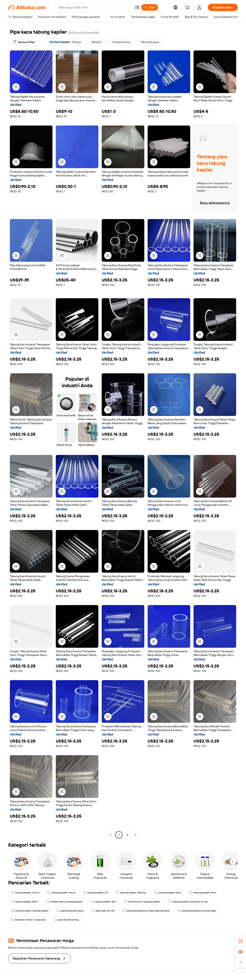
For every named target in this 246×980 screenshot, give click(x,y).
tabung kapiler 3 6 (96, 893)
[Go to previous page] (111, 835)
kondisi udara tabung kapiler (64, 902)
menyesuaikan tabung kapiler (30, 911)
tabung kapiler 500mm (131, 893)
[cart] (188, 8)
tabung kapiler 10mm (25, 893)
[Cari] (150, 7)
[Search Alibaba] (95, 7)
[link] (241, 941)
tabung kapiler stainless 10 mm (188, 902)
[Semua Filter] (24, 42)
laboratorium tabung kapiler (142, 902)
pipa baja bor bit (103, 911)
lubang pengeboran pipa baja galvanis (146, 911)
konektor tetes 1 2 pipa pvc (28, 920)
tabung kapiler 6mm (168, 893)
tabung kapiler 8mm (24, 902)
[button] (137, 7)
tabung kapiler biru (103, 902)
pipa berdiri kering (66, 920)
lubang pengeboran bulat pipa (197, 911)
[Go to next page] (135, 835)
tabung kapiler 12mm (61, 893)
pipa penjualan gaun (70, 911)
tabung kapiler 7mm (203, 893)
